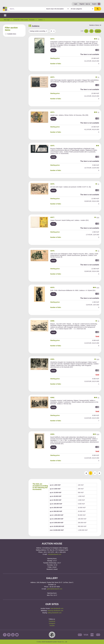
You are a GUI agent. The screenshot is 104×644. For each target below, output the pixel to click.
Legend (98, 31)
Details (53, 50)
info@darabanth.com (55, 554)
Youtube (52, 626)
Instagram (52, 623)
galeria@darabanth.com (55, 589)
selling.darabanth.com (55, 613)
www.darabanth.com (57, 608)
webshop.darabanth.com (55, 611)
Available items (12, 34)
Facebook (52, 621)
